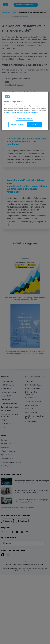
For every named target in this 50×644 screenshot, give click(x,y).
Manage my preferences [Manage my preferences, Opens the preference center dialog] (24, 118)
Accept (34, 124)
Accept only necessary (17, 124)
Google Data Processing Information (27, 112)
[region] (25, 111)
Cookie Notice (10, 112)
